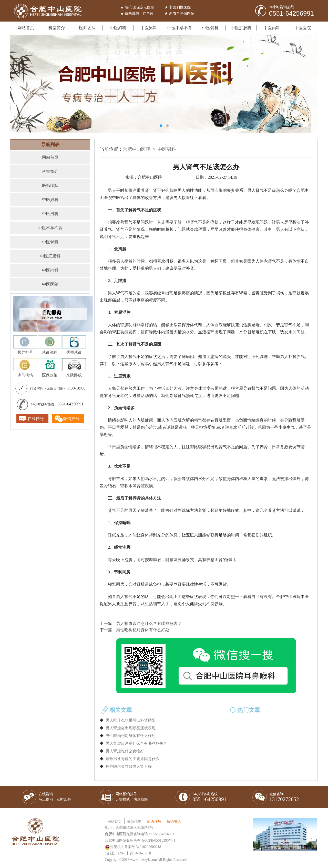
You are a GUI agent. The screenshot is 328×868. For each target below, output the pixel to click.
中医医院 (303, 28)
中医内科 (272, 28)
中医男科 (149, 28)
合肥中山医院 (137, 149)
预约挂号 (154, 822)
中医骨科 (210, 28)
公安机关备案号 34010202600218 (133, 847)
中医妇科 (118, 28)
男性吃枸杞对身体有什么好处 (143, 630)
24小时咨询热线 (209, 797)
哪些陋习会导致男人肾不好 (129, 766)
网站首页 (26, 28)
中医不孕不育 (180, 28)
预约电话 (174, 822)
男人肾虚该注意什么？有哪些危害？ (149, 623)
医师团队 (87, 28)
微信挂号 (71, 419)
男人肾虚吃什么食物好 (125, 751)
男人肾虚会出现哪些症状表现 (131, 728)
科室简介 (57, 28)
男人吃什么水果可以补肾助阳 (131, 720)
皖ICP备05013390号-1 (158, 840)
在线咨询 (55, 797)
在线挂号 (36, 419)
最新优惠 (134, 822)
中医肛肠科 (241, 28)
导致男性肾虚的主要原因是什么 (132, 759)
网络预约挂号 (132, 797)
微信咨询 (284, 797)
